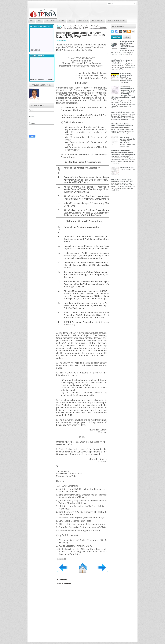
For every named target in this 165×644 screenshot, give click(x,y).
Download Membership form (116, 21)
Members (62, 21)
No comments (61, 40)
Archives (127, 37)
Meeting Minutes (98, 20)
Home (32, 21)
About (39, 21)
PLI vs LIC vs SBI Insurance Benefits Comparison (126, 75)
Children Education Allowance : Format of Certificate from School (122, 125)
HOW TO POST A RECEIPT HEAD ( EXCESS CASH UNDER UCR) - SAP (122, 180)
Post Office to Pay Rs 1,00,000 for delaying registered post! (122, 61)
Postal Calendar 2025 (127, 167)
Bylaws (71, 21)
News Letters (83, 20)
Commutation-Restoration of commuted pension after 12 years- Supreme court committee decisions (123, 152)
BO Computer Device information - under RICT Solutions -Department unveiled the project (127, 45)
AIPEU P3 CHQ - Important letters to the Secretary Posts (127, 139)
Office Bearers (50, 21)
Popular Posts (116, 37)
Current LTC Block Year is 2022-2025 (122, 112)
